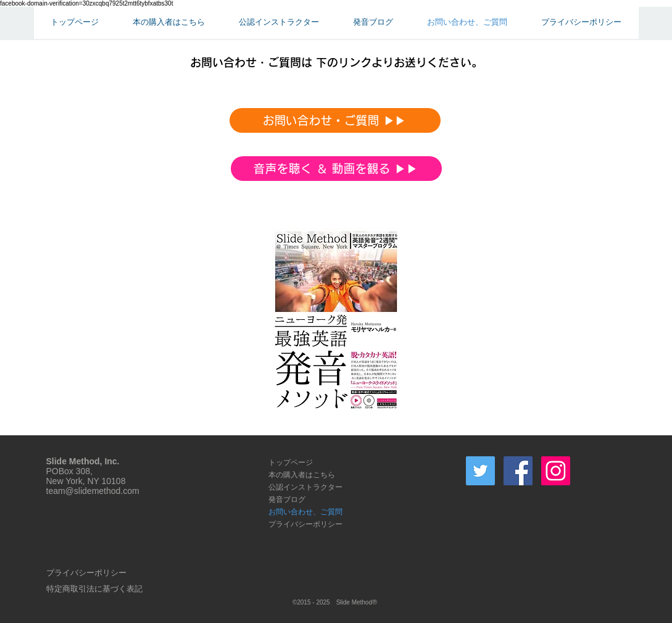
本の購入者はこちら (302, 475)
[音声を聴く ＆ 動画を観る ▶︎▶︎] (336, 169)
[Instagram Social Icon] (556, 471)
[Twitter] (480, 471)
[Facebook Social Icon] (518, 471)
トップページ (291, 462)
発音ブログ (287, 499)
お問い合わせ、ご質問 (305, 512)
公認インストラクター (305, 487)
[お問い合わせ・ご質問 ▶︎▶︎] (335, 120)
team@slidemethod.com (93, 491)
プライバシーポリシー (305, 524)
